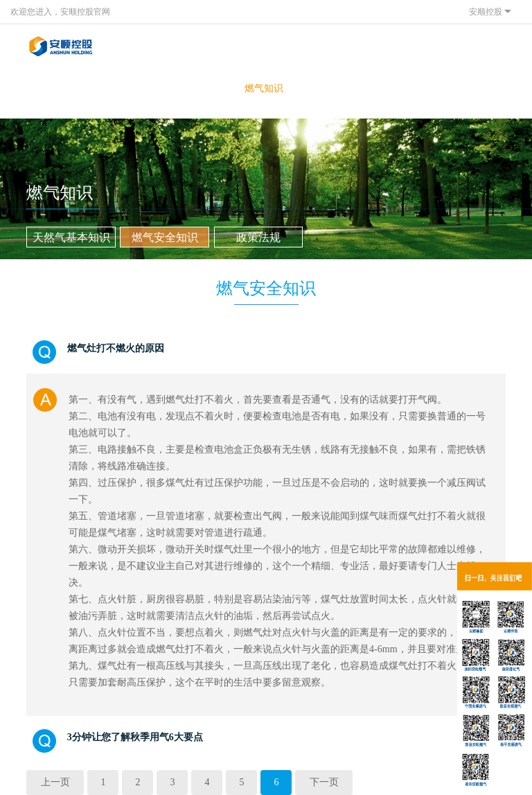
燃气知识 (264, 88)
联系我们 (350, 88)
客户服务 (91, 88)
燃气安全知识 (165, 237)
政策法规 (258, 237)
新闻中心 (134, 88)
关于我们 (48, 88)
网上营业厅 (220, 95)
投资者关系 (177, 95)
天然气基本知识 (71, 237)
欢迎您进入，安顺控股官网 (60, 12)
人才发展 (307, 88)
